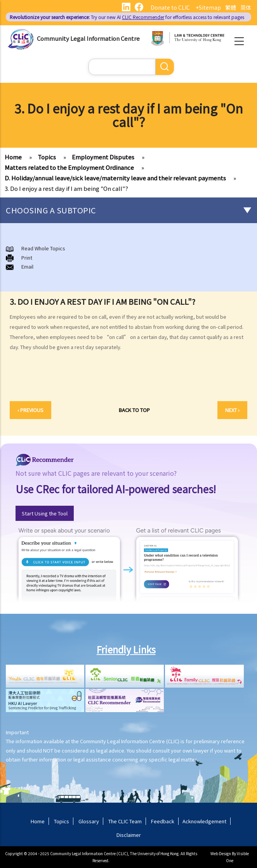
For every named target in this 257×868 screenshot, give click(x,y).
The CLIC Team (125, 821)
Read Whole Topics (43, 248)
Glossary (89, 821)
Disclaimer (129, 835)
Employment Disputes (103, 157)
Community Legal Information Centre (88, 38)
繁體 (231, 7)
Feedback (163, 821)
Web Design (221, 853)
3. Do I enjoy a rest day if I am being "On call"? (66, 188)
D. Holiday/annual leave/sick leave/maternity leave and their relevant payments (115, 178)
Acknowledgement (204, 821)
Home (13, 157)
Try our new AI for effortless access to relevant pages (127, 17)
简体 (246, 7)
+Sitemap (208, 7)
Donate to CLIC (170, 7)
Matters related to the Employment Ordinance (69, 167)
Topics (47, 157)
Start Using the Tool (45, 513)
